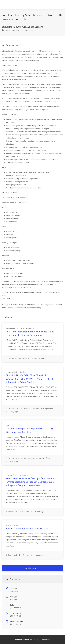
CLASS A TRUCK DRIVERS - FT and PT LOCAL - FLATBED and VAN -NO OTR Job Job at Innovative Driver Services (29, 379)
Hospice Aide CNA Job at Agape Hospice (27, 529)
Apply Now (33, 568)
